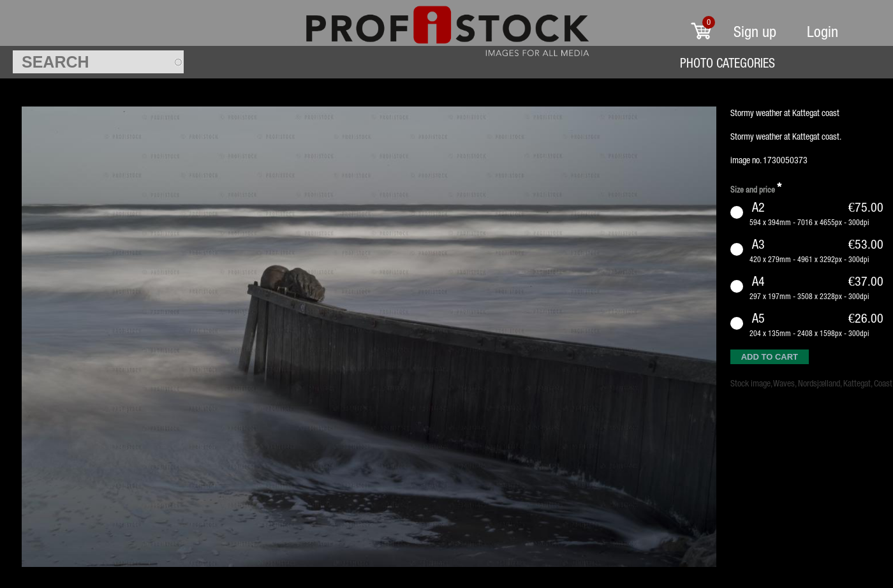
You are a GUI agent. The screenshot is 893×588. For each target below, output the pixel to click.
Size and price (756, 188)
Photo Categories (727, 63)
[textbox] (98, 62)
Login (823, 32)
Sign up (755, 32)
